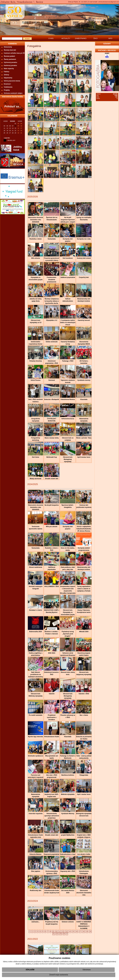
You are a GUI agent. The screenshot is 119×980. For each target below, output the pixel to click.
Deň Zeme (36, 457)
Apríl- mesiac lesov (84, 794)
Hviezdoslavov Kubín (52, 737)
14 (70, 932)
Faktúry (6, 72)
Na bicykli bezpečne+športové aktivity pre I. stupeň (68, 220)
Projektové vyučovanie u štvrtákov (52, 717)
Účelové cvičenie (68, 922)
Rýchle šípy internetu (36, 737)
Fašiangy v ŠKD (68, 361)
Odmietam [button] (87, 970)
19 (87, 932)
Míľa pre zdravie (52, 527)
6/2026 (20, 121)
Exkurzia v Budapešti (52, 399)
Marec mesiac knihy (52, 438)
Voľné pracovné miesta (12, 81)
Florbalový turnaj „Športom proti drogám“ (68, 634)
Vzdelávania (8, 87)
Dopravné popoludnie (52, 854)
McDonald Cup (52, 457)
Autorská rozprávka (36, 814)
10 (56, 932)
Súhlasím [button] (30, 970)
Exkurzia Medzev (36, 854)
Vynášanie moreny (84, 380)
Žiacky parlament (10, 59)
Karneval (52, 380)
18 (83, 932)
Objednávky (8, 78)
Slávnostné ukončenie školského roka (84, 893)
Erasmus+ (7, 84)
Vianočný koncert (84, 320)
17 (80, 932)
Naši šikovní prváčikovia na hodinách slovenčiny (36, 674)
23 (61, 934)
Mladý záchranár (36, 479)
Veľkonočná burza (68, 419)
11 (59, 932)
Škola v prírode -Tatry (84, 438)
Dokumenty (8, 47)
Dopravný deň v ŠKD (68, 871)
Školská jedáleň (9, 56)
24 (64, 934)
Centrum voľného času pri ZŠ (14, 53)
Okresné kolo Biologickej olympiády (68, 459)
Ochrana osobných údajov (13, 93)
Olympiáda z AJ (52, 320)
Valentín (52, 694)
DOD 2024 (52, 653)
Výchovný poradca (10, 62)
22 (57, 934)
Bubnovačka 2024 (36, 632)
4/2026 (6, 121)
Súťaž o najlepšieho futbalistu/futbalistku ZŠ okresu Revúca (84, 529)
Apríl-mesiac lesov (84, 457)
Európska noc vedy (84, 239)
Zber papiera (36, 871)
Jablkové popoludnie (68, 277)
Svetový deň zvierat (84, 258)
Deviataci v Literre (36, 610)
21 (54, 934)
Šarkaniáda (52, 239)
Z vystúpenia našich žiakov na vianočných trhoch (68, 323)
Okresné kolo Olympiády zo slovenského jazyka (68, 612)
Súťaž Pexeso (36, 380)
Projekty (7, 90)
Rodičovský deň (36, 890)
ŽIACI (95, 38)
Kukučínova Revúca (68, 399)
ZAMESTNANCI (81, 38)
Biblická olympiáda (68, 794)
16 (77, 932)
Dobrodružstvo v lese (68, 854)
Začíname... (36, 922)
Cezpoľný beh (84, 277)
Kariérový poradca (10, 65)
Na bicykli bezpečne (52, 505)
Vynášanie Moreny (68, 814)
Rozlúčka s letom (36, 239)
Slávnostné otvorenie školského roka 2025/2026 (36, 220)
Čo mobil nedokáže (36, 715)
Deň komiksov (68, 258)
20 (90, 932)
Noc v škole (84, 715)
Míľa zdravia (36, 258)
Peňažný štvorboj (36, 361)
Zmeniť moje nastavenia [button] (59, 975)
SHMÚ (107, 53)
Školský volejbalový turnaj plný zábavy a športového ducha (52, 301)
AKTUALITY (66, 38)
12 (63, 932)
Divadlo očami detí (52, 479)
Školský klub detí (10, 50)
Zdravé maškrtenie (36, 567)
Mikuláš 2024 (84, 632)
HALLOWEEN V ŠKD (52, 586)
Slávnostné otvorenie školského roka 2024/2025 (36, 507)
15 (73, 932)
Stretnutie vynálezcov (36, 756)
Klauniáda (84, 399)
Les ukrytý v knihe (84, 854)
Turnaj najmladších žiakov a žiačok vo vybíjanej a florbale (84, 589)
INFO (110, 38)
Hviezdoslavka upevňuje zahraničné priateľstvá (52, 816)
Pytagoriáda (84, 775)
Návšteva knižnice (68, 775)
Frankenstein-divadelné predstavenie (52, 280)
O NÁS (51, 38)
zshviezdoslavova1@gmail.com (108, 2)
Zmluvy (6, 75)
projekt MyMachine (68, 835)
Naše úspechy (9, 69)
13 (66, 932)
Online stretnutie (52, 342)
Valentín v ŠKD (84, 694)
